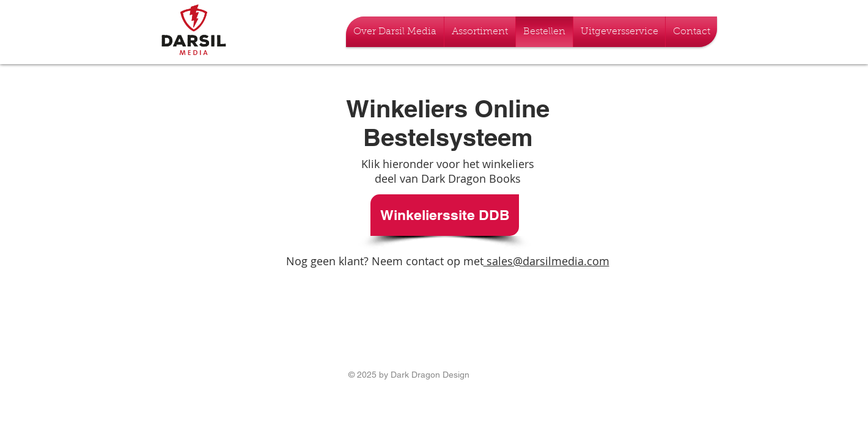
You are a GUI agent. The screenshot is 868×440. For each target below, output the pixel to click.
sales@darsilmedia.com (546, 261)
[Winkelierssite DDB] (445, 215)
